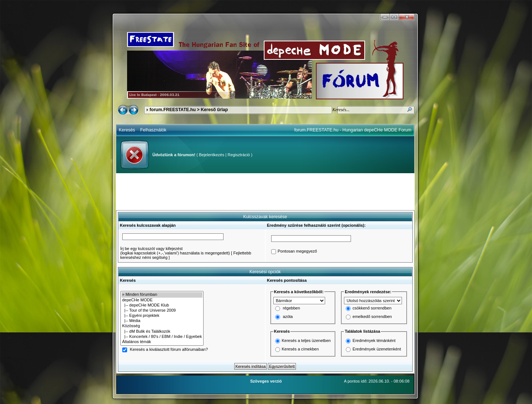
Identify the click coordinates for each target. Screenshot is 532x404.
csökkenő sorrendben (372, 308)
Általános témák (162, 342)
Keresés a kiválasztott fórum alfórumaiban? (169, 350)
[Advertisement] (265, 192)
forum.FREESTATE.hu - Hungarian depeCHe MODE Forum (353, 130)
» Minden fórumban (162, 295)
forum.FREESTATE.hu (173, 110)
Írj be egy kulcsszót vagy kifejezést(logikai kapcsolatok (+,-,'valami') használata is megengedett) (175, 251)
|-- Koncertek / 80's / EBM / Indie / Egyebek (162, 337)
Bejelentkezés (212, 155)
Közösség (162, 326)
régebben (292, 308)
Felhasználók (154, 130)
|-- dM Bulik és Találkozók (162, 332)
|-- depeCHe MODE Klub (162, 305)
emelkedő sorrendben (372, 317)
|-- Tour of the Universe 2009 (162, 311)
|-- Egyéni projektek (162, 316)
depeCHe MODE (162, 300)
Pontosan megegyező (297, 251)
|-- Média (162, 321)
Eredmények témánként (374, 340)
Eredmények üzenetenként (377, 349)
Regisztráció (239, 155)
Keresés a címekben (300, 349)
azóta (288, 317)
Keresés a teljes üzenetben (306, 340)
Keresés (127, 130)
